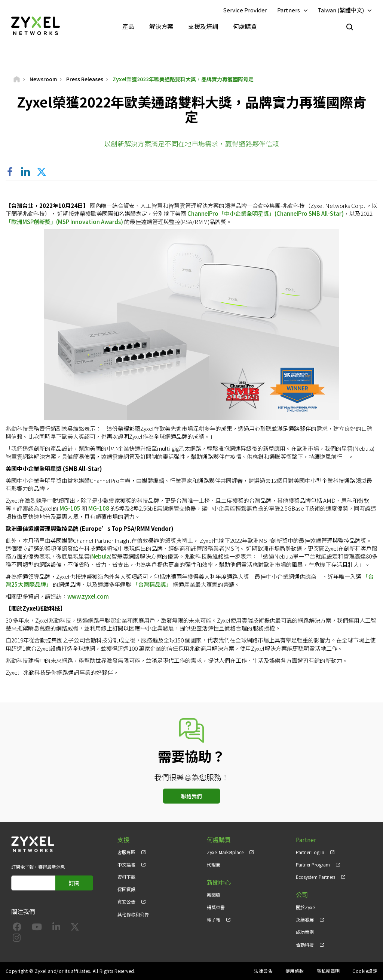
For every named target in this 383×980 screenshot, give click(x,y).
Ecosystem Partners (315, 877)
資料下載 (126, 877)
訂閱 (74, 883)
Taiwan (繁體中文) (341, 10)
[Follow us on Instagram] (17, 939)
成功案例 (305, 932)
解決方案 (161, 26)
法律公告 (263, 971)
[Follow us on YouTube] (37, 928)
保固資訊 (126, 889)
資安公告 (126, 902)
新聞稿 (214, 895)
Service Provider (245, 10)
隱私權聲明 (328, 971)
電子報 (214, 919)
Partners (289, 10)
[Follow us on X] (75, 928)
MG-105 (70, 508)
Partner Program (313, 864)
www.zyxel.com (88, 596)
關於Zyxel (306, 907)
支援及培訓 (203, 26)
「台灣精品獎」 (152, 584)
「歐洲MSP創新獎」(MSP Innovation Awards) (64, 222)
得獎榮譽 (216, 907)
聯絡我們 (191, 796)
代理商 (214, 864)
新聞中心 (219, 882)
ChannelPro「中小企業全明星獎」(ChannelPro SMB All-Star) (266, 213)
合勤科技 (305, 945)
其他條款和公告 (133, 914)
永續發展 (305, 919)
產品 (128, 26)
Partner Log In (310, 852)
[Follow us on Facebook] (17, 928)
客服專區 (126, 852)
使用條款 (295, 971)
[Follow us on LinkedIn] (56, 928)
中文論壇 (126, 864)
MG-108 (99, 508)
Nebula (101, 556)
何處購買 (245, 26)
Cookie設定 (365, 971)
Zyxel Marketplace (225, 852)
